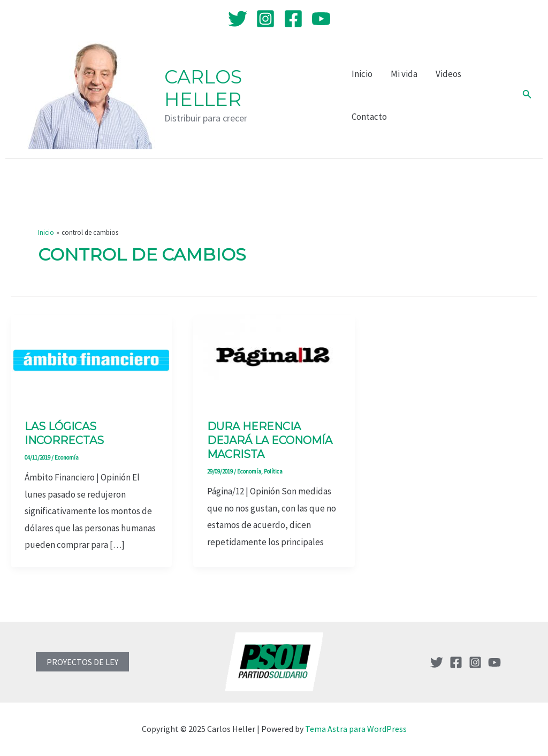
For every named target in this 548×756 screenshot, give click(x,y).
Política (273, 471)
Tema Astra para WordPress (356, 729)
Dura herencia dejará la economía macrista (270, 440)
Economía (67, 457)
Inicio (362, 74)
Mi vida (404, 74)
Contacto (369, 117)
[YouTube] (321, 19)
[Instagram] (265, 19)
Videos (448, 74)
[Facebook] (293, 19)
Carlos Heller (203, 88)
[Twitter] (238, 19)
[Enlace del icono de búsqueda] (527, 95)
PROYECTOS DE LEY (82, 662)
